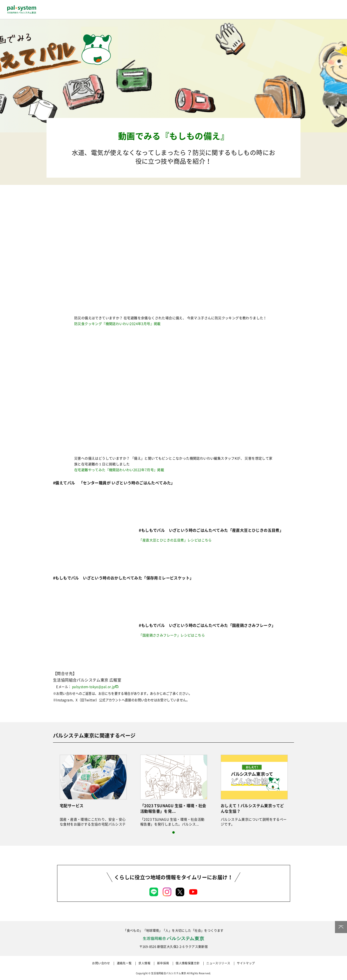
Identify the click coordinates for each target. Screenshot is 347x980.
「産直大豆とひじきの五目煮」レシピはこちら (175, 540)
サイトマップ (246, 963)
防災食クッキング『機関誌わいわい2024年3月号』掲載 (117, 324)
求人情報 (144, 963)
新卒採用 (163, 963)
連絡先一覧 (124, 963)
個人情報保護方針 (188, 963)
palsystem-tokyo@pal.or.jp (94, 687)
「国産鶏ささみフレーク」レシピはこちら (172, 635)
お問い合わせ (101, 963)
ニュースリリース (218, 963)
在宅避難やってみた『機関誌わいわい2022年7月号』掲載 (119, 470)
